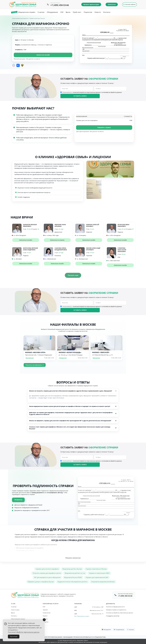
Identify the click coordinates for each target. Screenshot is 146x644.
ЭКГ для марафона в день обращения (47, 577)
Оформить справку (104, 127)
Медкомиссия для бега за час (75, 573)
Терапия (45, 610)
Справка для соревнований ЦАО (97, 577)
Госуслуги (130, 630)
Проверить (18, 500)
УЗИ (44, 607)
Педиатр (45, 619)
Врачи (13, 613)
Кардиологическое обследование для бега (72, 582)
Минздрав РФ (106, 630)
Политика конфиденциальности (115, 607)
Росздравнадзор (119, 630)
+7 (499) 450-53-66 (60, 5)
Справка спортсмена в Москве (96, 569)
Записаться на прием (57, 240)
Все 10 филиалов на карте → (82, 616)
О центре (14, 607)
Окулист (45, 616)
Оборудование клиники (18, 619)
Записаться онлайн (43, 55)
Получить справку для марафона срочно (47, 573)
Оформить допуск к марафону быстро (41, 582)
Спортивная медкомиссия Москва (103, 582)
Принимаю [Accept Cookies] (14, 636)
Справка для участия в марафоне (47, 569)
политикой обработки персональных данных (87, 92)
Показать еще (73, 275)
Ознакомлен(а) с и (92, 92)
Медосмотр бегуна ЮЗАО (73, 577)
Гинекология (47, 613)
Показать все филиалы (35, 365)
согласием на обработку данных (112, 92)
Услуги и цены (15, 610)
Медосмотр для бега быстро (72, 569)
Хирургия (46, 622)
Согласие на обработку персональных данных (120, 613)
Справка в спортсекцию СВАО (99, 573)
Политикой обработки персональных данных (24, 632)
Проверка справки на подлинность (116, 610)
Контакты (14, 616)
